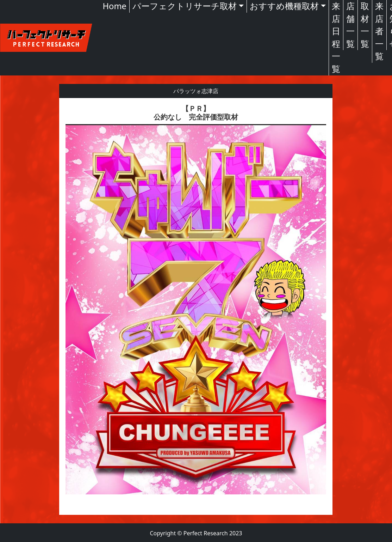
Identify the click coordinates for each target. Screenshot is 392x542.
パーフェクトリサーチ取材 (185, 6)
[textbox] (196, 306)
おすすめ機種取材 (284, 6)
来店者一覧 (379, 31)
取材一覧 (365, 25)
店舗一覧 (350, 25)
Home (115, 6)
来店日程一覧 (336, 37)
